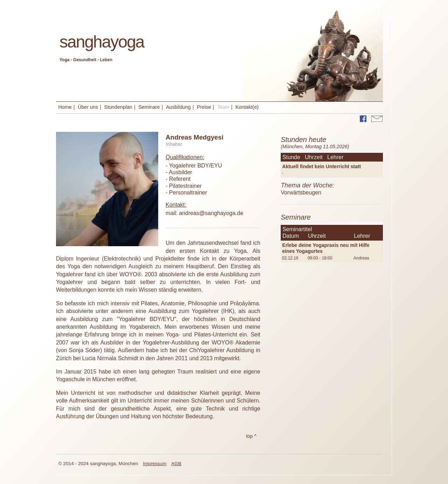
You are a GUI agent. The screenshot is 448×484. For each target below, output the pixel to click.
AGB (176, 464)
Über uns (88, 107)
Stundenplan (118, 107)
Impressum (155, 464)
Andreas (361, 258)
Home (65, 107)
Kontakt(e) (247, 107)
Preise (204, 107)
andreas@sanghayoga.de (211, 213)
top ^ (251, 436)
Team (223, 107)
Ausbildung (178, 107)
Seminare (149, 107)
